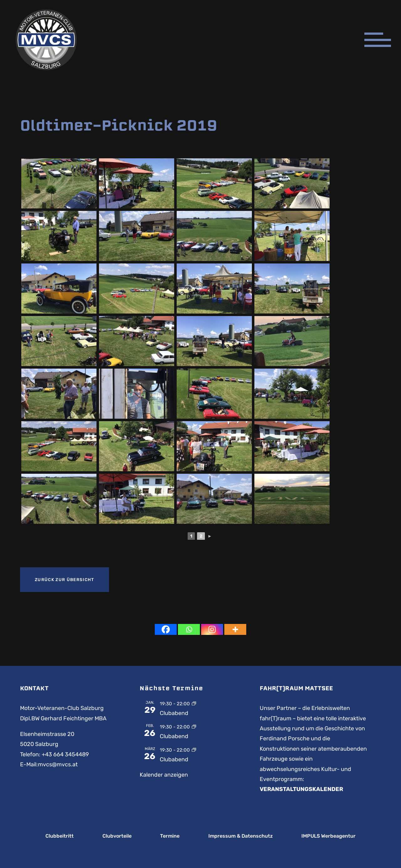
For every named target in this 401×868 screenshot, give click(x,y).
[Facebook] (166, 629)
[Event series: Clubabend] (194, 703)
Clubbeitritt (60, 836)
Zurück (65, 580)
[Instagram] (212, 629)
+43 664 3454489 (65, 754)
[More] (235, 629)
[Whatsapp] (189, 629)
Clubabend (174, 713)
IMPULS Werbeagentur (328, 836)
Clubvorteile (117, 836)
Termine (170, 836)
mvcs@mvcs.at (58, 764)
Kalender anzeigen (164, 775)
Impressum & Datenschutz (241, 836)
